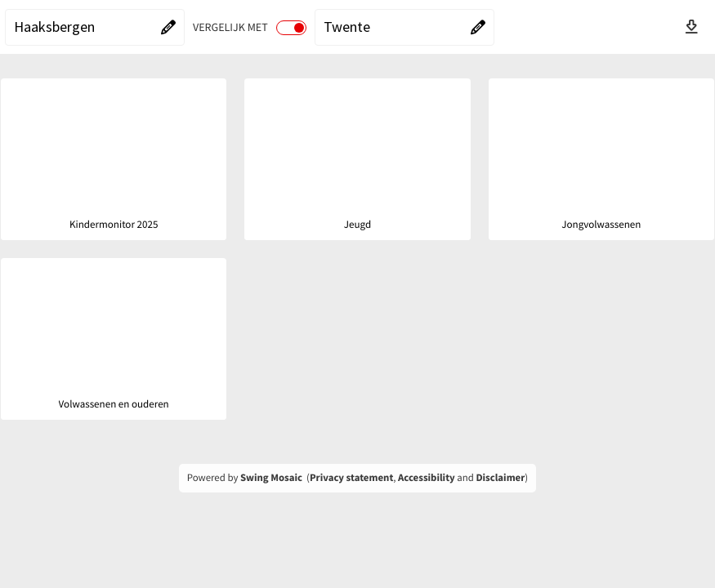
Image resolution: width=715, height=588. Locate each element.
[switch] (291, 28)
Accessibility (427, 478)
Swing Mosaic (271, 478)
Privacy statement (351, 478)
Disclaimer (500, 478)
